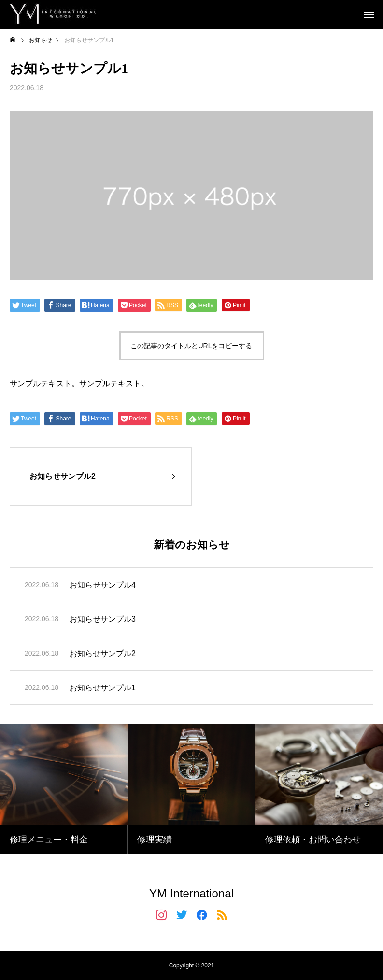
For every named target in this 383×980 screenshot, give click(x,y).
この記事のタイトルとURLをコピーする (191, 346)
